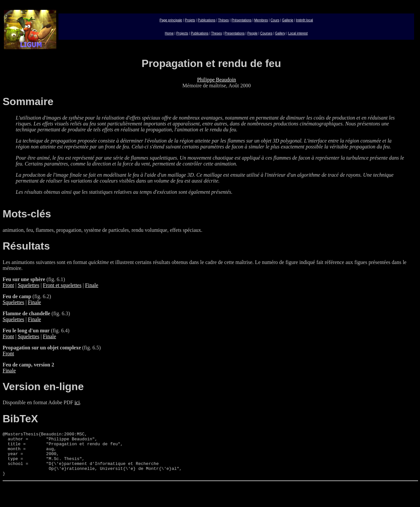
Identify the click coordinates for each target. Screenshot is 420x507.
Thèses (224, 20)
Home (169, 33)
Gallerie (287, 20)
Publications (207, 20)
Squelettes (29, 285)
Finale (92, 285)
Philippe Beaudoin (217, 80)
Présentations (241, 20)
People (252, 33)
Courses (266, 33)
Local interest (298, 33)
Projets (190, 20)
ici (77, 402)
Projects (182, 33)
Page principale (171, 20)
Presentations (234, 33)
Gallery (280, 33)
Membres (261, 20)
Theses (216, 33)
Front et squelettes (62, 285)
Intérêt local (304, 20)
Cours (275, 20)
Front (8, 285)
